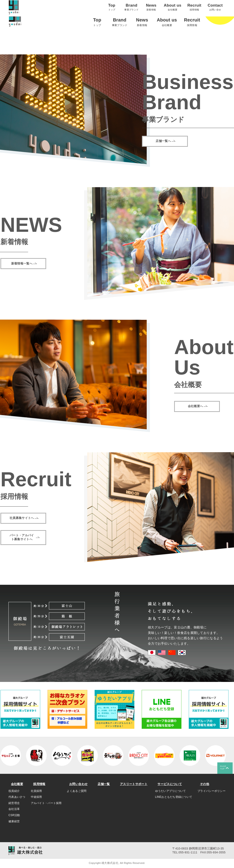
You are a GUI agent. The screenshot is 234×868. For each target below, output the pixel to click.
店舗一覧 (103, 784)
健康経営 (14, 822)
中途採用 (36, 797)
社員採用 (36, 791)
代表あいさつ (17, 797)
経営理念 (14, 804)
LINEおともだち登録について (173, 797)
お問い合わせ (79, 784)
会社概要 (16, 784)
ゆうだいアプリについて (170, 791)
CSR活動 (14, 816)
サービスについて (170, 784)
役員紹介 (14, 791)
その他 (203, 784)
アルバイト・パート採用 (46, 804)
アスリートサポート (132, 784)
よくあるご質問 (77, 791)
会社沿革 (14, 809)
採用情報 (38, 784)
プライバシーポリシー (211, 791)
